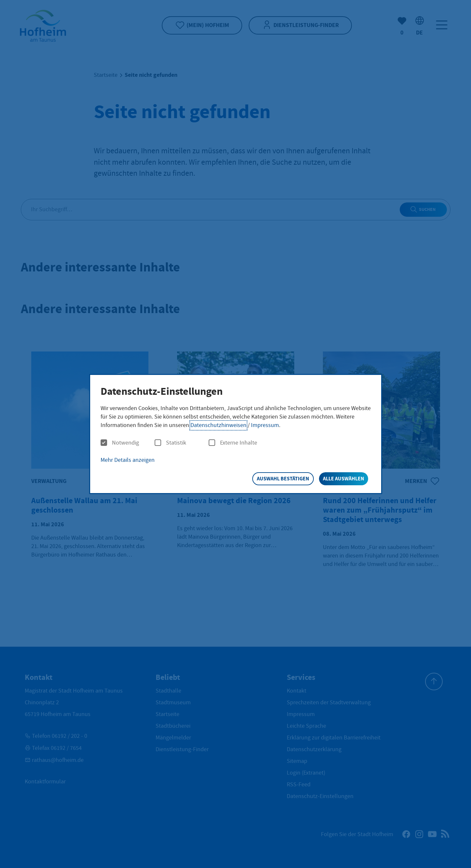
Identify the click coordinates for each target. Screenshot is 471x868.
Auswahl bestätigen (283, 479)
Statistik (170, 443)
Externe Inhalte (233, 443)
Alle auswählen (344, 479)
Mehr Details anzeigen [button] (128, 460)
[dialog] (236, 434)
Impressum (265, 425)
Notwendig (120, 443)
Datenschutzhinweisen (218, 425)
